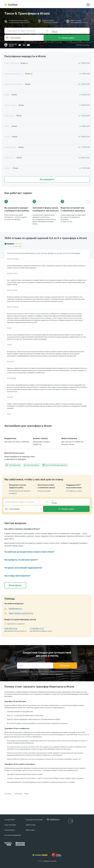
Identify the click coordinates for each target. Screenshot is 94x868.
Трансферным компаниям (34, 820)
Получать (65, 666)
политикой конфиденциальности (52, 674)
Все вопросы (15, 585)
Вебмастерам (30, 830)
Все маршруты (47, 179)
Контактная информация (13, 835)
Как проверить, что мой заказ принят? (21, 560)
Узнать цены (67, 38)
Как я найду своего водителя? (17, 576)
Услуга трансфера (10, 825)
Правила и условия (50, 861)
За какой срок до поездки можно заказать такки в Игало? (29, 552)
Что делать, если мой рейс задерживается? (23, 568)
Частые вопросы (10, 830)
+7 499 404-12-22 (37, 629)
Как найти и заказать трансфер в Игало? (22, 529)
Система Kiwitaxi (10, 820)
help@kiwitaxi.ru (15, 609)
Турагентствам (31, 825)
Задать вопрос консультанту (21, 613)
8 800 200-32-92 (11, 629)
